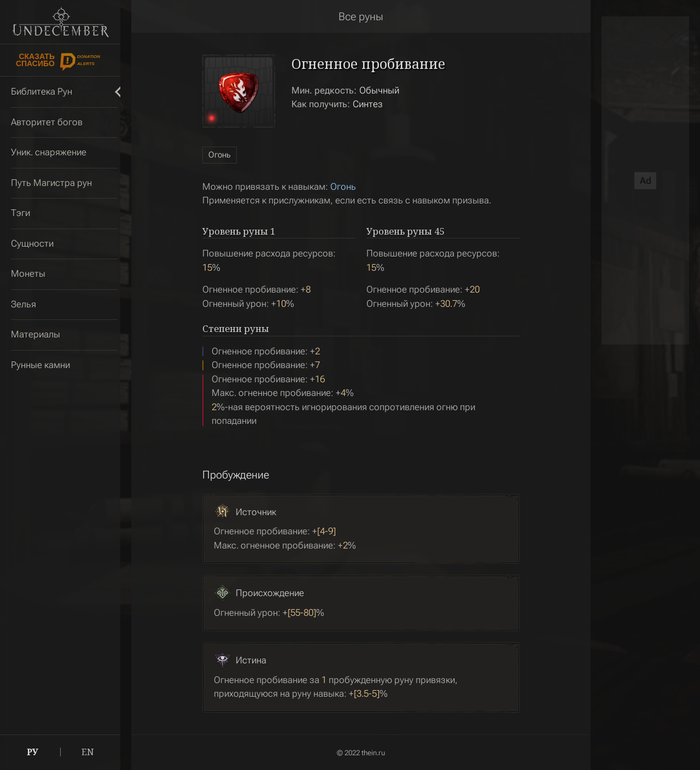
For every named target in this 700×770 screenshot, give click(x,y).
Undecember (60, 22)
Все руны (361, 16)
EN (88, 752)
